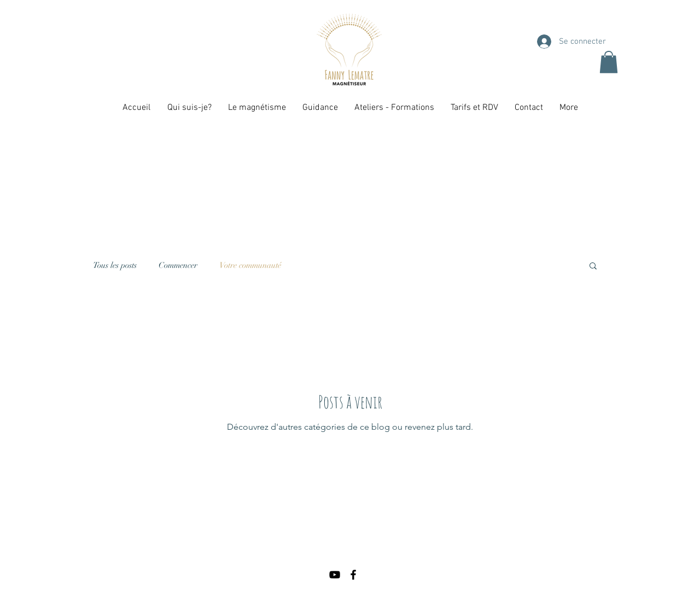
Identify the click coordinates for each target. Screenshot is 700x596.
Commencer (178, 265)
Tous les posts (115, 265)
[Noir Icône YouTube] (335, 575)
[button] (609, 62)
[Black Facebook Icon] (353, 575)
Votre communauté (250, 265)
